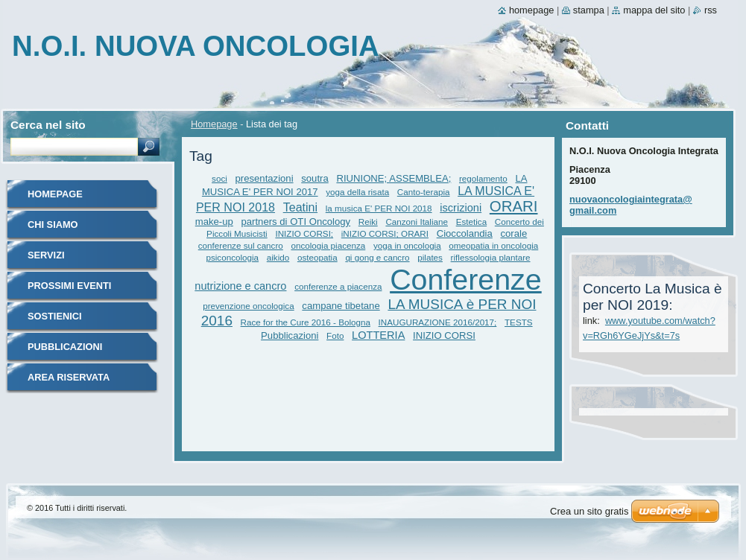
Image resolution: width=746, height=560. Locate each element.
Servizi (46, 255)
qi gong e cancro (377, 257)
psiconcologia (232, 257)
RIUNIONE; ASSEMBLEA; (393, 178)
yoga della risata (357, 192)
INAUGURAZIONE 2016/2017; (438, 322)
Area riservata (69, 377)
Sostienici (55, 316)
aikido (278, 257)
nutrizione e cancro (240, 286)
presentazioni (265, 178)
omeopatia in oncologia (493, 245)
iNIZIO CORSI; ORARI (385, 233)
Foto (335, 335)
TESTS (519, 322)
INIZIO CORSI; (304, 233)
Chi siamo (53, 225)
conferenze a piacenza (338, 286)
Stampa (589, 10)
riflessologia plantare (491, 257)
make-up (214, 222)
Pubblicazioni (290, 335)
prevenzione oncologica (248, 306)
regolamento (483, 178)
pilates (430, 257)
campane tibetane (341, 306)
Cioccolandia (465, 233)
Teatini (300, 207)
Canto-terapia (424, 192)
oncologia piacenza (328, 245)
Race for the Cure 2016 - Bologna (306, 322)
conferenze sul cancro (241, 245)
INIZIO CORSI (444, 335)
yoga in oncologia (407, 245)
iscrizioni (461, 208)
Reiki (368, 222)
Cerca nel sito (48, 125)
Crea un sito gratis (589, 511)
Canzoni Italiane (417, 222)
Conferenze (466, 279)
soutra (314, 178)
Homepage (214, 124)
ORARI (514, 206)
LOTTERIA (378, 335)
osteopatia (317, 257)
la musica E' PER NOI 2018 (379, 208)
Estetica (471, 222)
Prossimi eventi (69, 286)
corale (514, 233)
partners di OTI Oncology (296, 222)
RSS (711, 10)
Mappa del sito (654, 10)
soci (219, 178)
